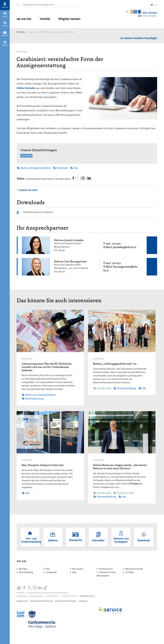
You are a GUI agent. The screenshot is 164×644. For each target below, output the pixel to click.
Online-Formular (26, 88)
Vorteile (45, 19)
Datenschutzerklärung (41, 601)
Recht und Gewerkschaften (34, 168)
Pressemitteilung (125, 388)
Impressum (22, 601)
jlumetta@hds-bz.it (125, 247)
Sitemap (83, 601)
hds (74, 168)
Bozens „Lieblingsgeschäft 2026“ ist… (115, 364)
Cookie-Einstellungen (66, 601)
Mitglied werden (69, 19)
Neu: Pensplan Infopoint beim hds (43, 465)
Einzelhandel (102, 388)
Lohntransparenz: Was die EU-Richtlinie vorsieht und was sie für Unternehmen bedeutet (46, 367)
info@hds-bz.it (87, 596)
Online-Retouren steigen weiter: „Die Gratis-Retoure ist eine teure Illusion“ (120, 467)
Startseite (21, 32)
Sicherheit (26, 156)
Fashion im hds (124, 493)
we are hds (24, 19)
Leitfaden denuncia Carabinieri (38, 212)
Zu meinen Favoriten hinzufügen (139, 38)
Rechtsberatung (33, 399)
